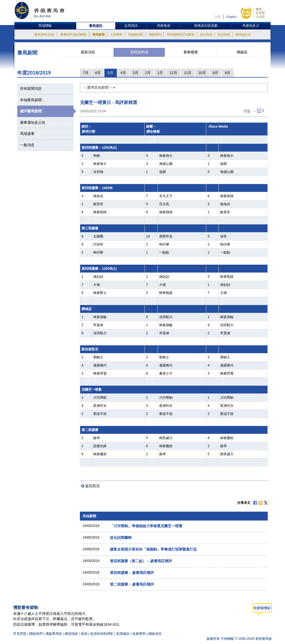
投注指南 (224, 34)
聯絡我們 (36, 634)
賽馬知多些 (243, 34)
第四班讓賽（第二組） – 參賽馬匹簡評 (141, 561)
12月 (173, 73)
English (232, 17)
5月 (110, 73)
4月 (123, 73)
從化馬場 (206, 34)
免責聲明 (139, 634)
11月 (188, 73)
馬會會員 (164, 26)
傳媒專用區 (54, 634)
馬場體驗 (45, 26)
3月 (136, 73)
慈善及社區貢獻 (206, 26)
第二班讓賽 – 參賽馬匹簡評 (132, 584)
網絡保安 (155, 634)
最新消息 (88, 52)
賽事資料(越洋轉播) (73, 34)
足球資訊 (131, 26)
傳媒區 (242, 52)
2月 (148, 73)
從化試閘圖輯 (121, 538)
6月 (98, 73)
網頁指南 (71, 634)
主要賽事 (116, 34)
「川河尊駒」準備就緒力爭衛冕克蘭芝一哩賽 (146, 526)
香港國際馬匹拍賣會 (180, 34)
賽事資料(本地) (44, 34)
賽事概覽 (191, 52)
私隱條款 (123, 634)
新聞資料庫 (139, 52)
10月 (202, 73)
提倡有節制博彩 (102, 634)
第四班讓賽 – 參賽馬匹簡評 (132, 573)
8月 (228, 73)
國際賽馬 (155, 34)
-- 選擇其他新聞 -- (99, 87)
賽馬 (259, 9)
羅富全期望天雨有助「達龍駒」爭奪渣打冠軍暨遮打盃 (153, 549)
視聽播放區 (136, 34)
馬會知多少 (251, 26)
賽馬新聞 (99, 34)
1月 (160, 73)
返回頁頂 (92, 486)
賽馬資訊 (96, 26)
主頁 (218, 17)
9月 (215, 73)
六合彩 (260, 17)
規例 (84, 634)
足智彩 (260, 13)
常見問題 (20, 634)
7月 (86, 73)
